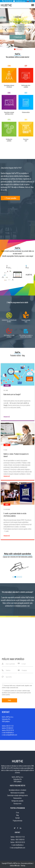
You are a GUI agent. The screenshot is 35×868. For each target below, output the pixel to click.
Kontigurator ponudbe (17, 801)
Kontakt (18, 818)
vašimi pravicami (20, 693)
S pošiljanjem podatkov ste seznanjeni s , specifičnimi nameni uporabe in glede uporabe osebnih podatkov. (16, 693)
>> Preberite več (18, 37)
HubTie (18, 54)
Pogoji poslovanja (18, 821)
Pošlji (9, 700)
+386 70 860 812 (20, 840)
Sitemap (23, 865)
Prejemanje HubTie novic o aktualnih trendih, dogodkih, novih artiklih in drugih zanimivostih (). (17, 686)
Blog (18, 815)
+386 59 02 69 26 (20, 842)
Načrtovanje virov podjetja (17, 793)
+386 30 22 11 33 (20, 837)
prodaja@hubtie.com (19, 848)
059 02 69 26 (7, 1)
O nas (18, 812)
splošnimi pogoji (26, 691)
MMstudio (17, 865)
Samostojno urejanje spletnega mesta (17, 795)
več (17, 687)
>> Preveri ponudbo (10, 198)
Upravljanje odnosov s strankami (17, 790)
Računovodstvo (17, 798)
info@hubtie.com (19, 1)
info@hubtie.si (19, 845)
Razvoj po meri (17, 803)
